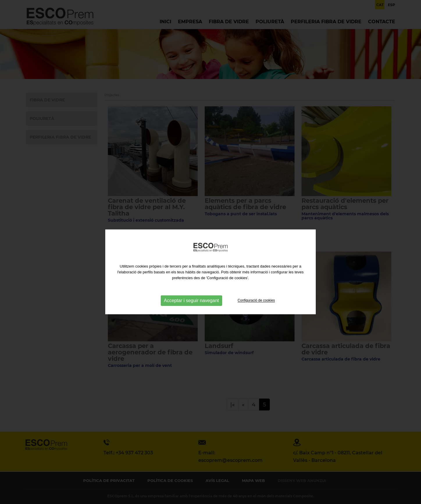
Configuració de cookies (256, 306)
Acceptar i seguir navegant (191, 306)
